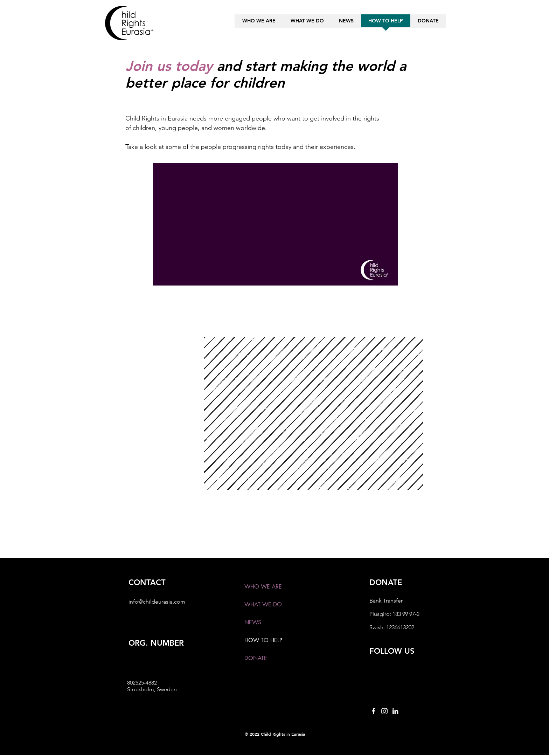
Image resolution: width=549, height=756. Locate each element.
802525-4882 (142, 683)
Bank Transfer (386, 601)
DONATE (256, 658)
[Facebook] (374, 711)
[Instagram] (384, 711)
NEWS (253, 622)
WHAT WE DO (263, 604)
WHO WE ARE (263, 587)
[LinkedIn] (395, 711)
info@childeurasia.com (157, 602)
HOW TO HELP (263, 640)
